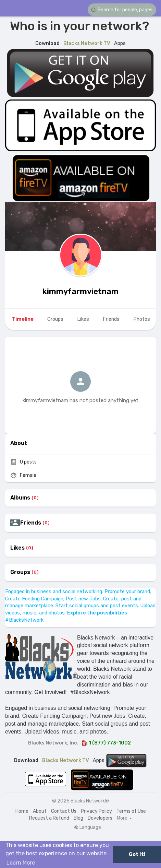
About (40, 811)
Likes (17, 548)
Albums (20, 498)
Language (88, 828)
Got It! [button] (137, 854)
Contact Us (64, 811)
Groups (20, 572)
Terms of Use (131, 811)
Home (22, 811)
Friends (31, 523)
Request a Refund (49, 818)
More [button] (124, 818)
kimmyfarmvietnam (80, 291)
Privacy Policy (96, 811)
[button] (122, 10)
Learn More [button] (21, 863)
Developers (100, 818)
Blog (78, 818)
